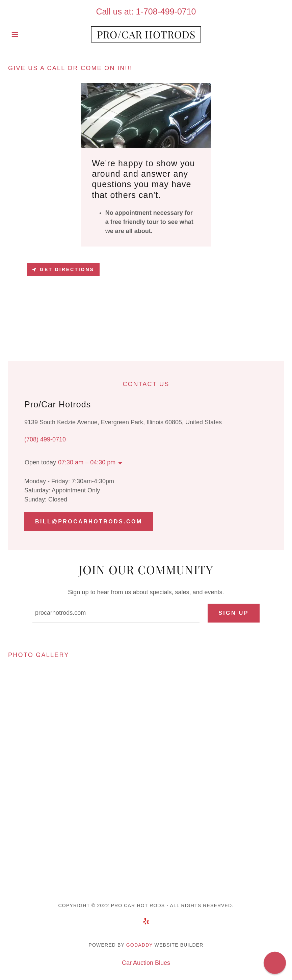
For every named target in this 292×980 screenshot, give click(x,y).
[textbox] (116, 613)
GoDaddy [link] (140, 945)
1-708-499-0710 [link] (166, 11)
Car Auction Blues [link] (146, 963)
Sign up (234, 613)
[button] (29, 34)
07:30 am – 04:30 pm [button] (87, 462)
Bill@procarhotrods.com (89, 522)
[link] (146, 36)
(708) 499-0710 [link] (45, 439)
